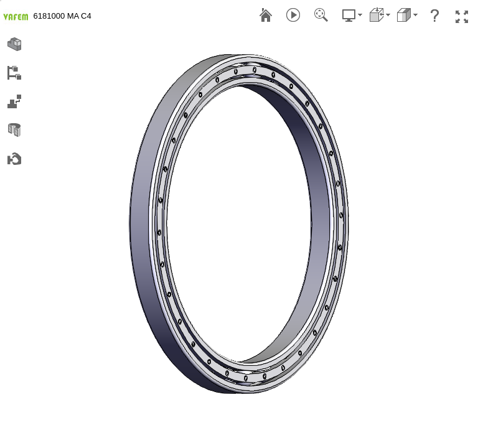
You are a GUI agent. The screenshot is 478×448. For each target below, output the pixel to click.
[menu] (1, 1)
